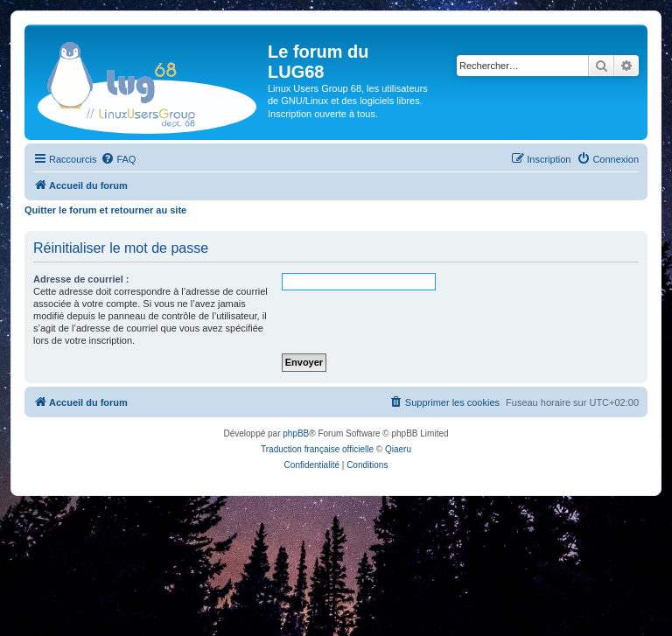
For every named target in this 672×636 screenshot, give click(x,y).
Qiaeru (398, 449)
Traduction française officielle (317, 449)
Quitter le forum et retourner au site (105, 210)
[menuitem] (118, 159)
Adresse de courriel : (81, 279)
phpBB (296, 433)
